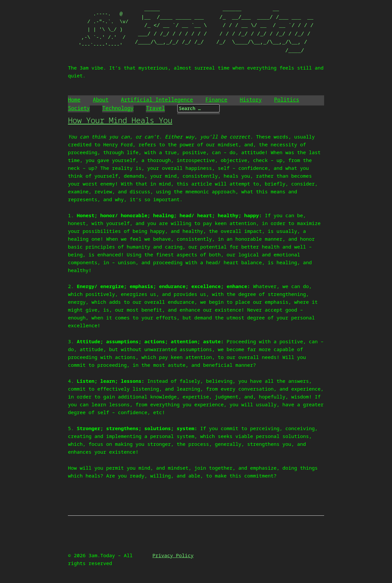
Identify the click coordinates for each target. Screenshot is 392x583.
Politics (287, 100)
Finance (216, 100)
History (251, 100)
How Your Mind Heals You (120, 120)
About (101, 100)
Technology (118, 108)
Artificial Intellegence (157, 100)
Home (74, 100)
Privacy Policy (173, 555)
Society (79, 108)
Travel (155, 108)
